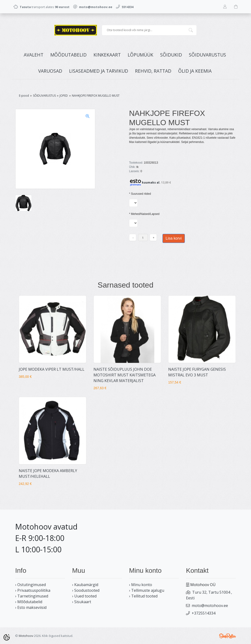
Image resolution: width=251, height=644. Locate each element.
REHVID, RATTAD (153, 71)
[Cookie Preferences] (7, 637)
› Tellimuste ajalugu (147, 590)
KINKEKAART (107, 55)
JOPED (64, 96)
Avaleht (34, 55)
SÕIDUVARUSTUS (207, 55)
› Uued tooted (84, 596)
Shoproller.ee (228, 636)
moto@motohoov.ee (210, 606)
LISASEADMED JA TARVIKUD (99, 71)
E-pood (24, 96)
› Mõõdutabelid (29, 602)
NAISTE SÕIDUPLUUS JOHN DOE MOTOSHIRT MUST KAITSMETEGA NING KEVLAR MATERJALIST (125, 375)
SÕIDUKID (171, 55)
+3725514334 (204, 613)
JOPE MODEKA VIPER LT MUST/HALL (52, 369)
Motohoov (26, 636)
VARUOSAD (50, 71)
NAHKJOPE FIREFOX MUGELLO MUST (96, 96)
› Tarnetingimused (32, 596)
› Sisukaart (82, 602)
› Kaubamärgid (85, 585)
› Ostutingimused (30, 585)
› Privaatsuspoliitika (33, 590)
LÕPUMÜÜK (140, 55)
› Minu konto (141, 585)
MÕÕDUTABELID (68, 55)
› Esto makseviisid (31, 607)
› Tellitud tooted (143, 596)
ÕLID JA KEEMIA (195, 71)
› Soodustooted (86, 590)
